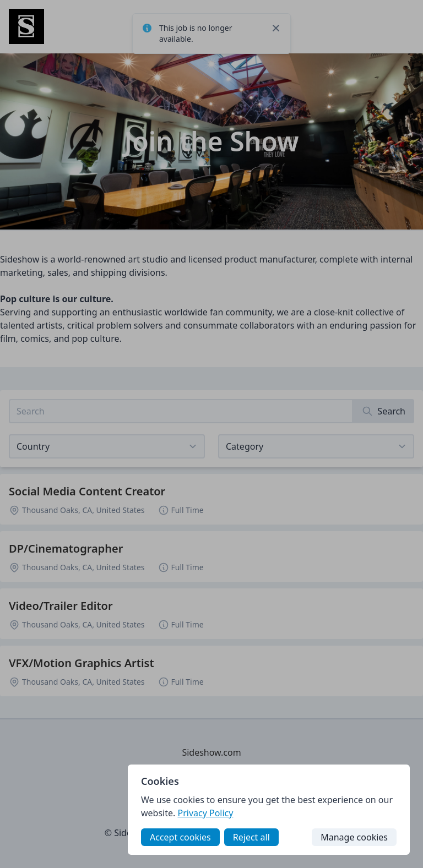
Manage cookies (354, 837)
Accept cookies (180, 837)
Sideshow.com (211, 752)
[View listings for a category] (316, 446)
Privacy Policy (205, 813)
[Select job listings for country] (107, 446)
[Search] (384, 411)
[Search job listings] (181, 411)
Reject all (251, 837)
